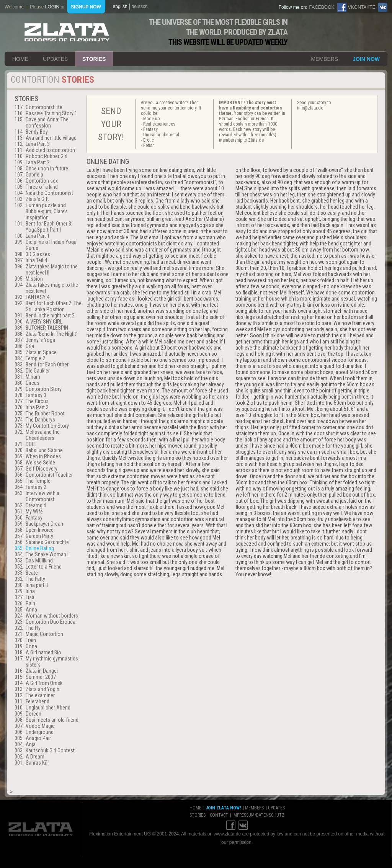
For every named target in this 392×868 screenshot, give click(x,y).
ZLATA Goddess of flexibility (67, 32)
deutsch (140, 7)
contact (219, 815)
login (52, 7)
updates (55, 59)
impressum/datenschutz (258, 815)
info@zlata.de (310, 108)
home (20, 59)
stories (94, 59)
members (324, 59)
